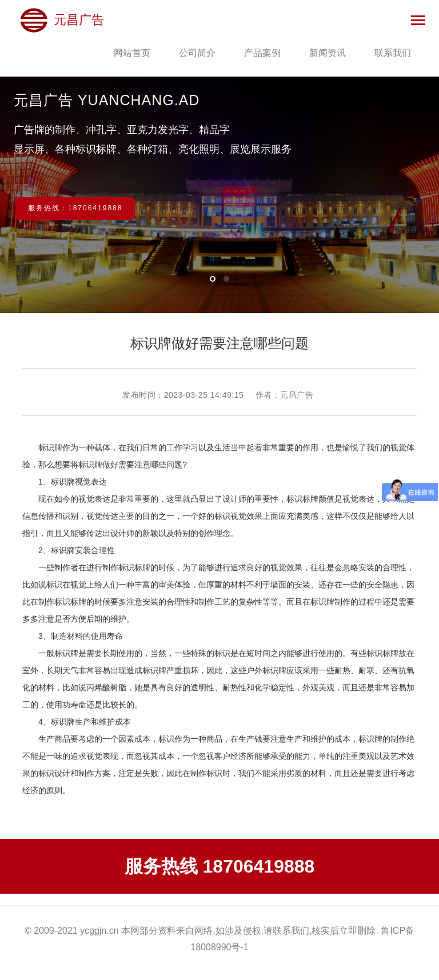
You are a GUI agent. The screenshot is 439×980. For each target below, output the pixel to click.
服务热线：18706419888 (75, 208)
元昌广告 (62, 20)
